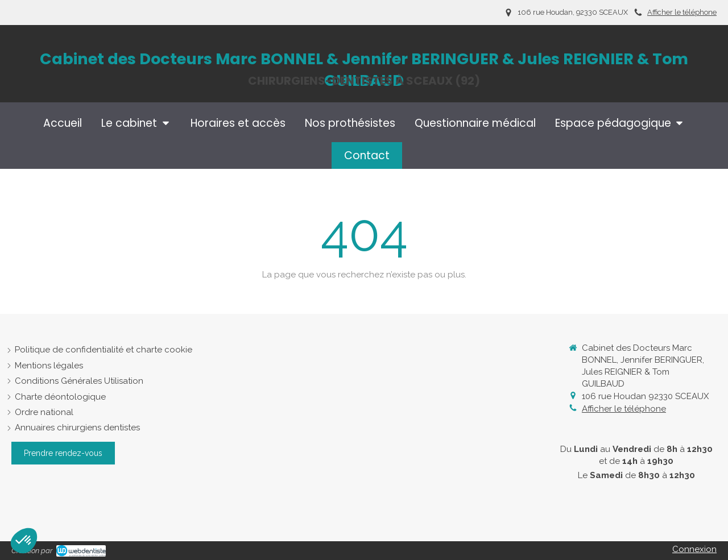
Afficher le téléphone (682, 12)
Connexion (694, 549)
